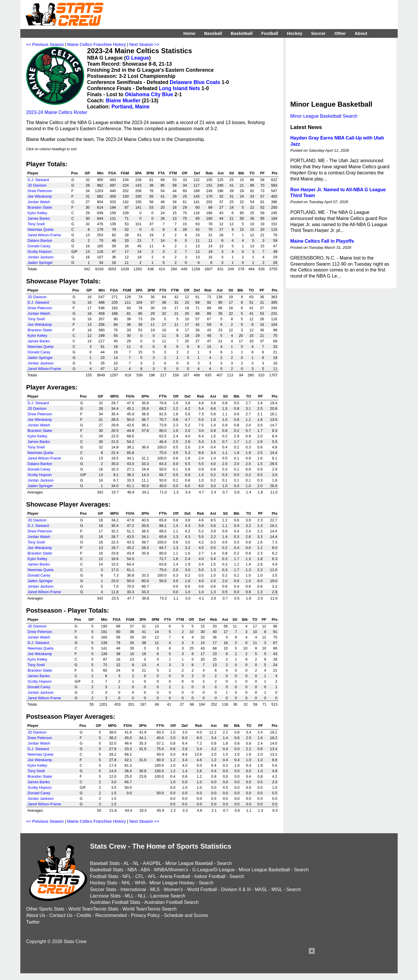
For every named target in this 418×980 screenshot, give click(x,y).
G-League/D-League (213, 870)
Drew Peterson (40, 191)
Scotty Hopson (40, 252)
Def (197, 173)
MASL (261, 889)
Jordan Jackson (41, 257)
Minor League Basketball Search (324, 116)
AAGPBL (152, 863)
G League (137, 58)
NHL (126, 883)
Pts (275, 173)
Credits (84, 915)
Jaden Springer (40, 263)
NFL (127, 876)
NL (136, 863)
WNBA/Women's (171, 870)
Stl (231, 173)
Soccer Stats (103, 889)
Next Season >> (144, 44)
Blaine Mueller (123, 101)
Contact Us (61, 915)
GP (88, 173)
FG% (130, 396)
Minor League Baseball (189, 863)
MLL (129, 896)
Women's (173, 889)
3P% (145, 396)
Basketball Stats (107, 870)
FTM (173, 173)
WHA (140, 883)
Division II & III (236, 889)
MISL (277, 889)
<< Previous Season (45, 44)
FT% (163, 396)
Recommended (111, 915)
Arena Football (175, 876)
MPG (115, 396)
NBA (132, 870)
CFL (140, 876)
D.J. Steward (38, 180)
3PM (150, 173)
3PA (138, 173)
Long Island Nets (179, 88)
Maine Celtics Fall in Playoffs (322, 241)
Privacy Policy (145, 915)
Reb (209, 173)
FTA (161, 173)
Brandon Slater (40, 207)
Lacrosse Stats (105, 896)
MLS (155, 889)
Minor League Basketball (264, 870)
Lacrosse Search (168, 896)
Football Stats (104, 876)
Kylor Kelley (37, 213)
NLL (142, 896)
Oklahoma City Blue (149, 94)
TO (252, 173)
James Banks (39, 218)
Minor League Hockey (172, 883)
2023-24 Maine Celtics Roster (57, 112)
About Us (36, 915)
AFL (152, 876)
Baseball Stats (105, 863)
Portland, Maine (130, 107)
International (133, 889)
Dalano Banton (40, 240)
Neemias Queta (40, 229)
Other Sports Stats (45, 909)
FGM (125, 173)
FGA (112, 173)
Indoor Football (210, 876)
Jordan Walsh (39, 202)
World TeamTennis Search (149, 909)
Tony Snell (36, 224)
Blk (241, 173)
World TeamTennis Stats (93, 909)
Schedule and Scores (186, 915)
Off (184, 173)
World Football (202, 889)
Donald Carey (39, 246)
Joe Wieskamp (40, 196)
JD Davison (37, 185)
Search (225, 863)
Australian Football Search (172, 902)
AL (126, 863)
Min (100, 173)
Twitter (33, 922)
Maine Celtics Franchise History (96, 44)
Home (189, 33)
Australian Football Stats (115, 902)
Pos (74, 173)
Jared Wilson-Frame (44, 235)
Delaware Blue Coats (195, 82)
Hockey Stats (104, 883)
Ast (221, 173)
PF (262, 173)
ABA (145, 870)
